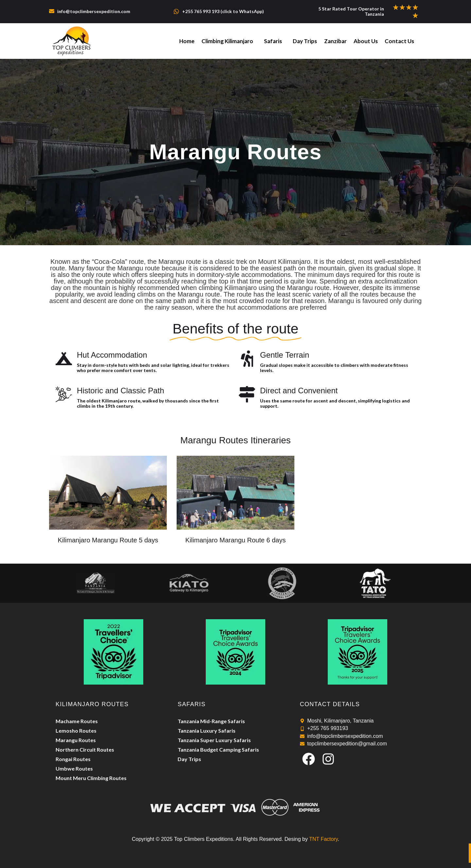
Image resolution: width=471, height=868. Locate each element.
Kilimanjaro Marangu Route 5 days (108, 540)
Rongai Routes (73, 759)
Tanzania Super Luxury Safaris (214, 740)
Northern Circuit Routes (85, 749)
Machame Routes (77, 721)
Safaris (275, 41)
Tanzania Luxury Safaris (207, 731)
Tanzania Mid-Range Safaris (211, 721)
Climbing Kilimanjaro (229, 41)
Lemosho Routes (76, 731)
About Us (366, 41)
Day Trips (306, 41)
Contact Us (399, 41)
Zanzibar (336, 41)
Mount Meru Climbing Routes (91, 778)
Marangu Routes (76, 740)
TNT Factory (323, 839)
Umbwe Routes (74, 768)
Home (189, 41)
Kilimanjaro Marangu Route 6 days (236, 540)
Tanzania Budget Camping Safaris (218, 749)
